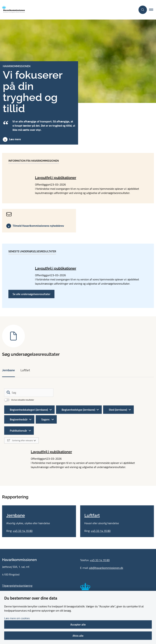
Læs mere (15, 139)
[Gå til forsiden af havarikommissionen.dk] (67, 10)
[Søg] (29, 393)
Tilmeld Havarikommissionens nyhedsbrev (38, 226)
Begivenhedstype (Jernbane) (78, 410)
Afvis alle (78, 636)
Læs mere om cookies (17, 618)
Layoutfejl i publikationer (56, 178)
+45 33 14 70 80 (23, 568)
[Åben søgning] (143, 10)
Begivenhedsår (19, 419)
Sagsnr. (46, 419)
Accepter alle (78, 624)
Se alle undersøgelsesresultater (31, 294)
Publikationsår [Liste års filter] (18, 431)
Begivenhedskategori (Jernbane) (29, 410)
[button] (152, 10)
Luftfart (25, 370)
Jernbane (8, 370)
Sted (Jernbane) (118, 410)
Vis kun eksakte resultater (23, 400)
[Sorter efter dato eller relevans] (21, 440)
